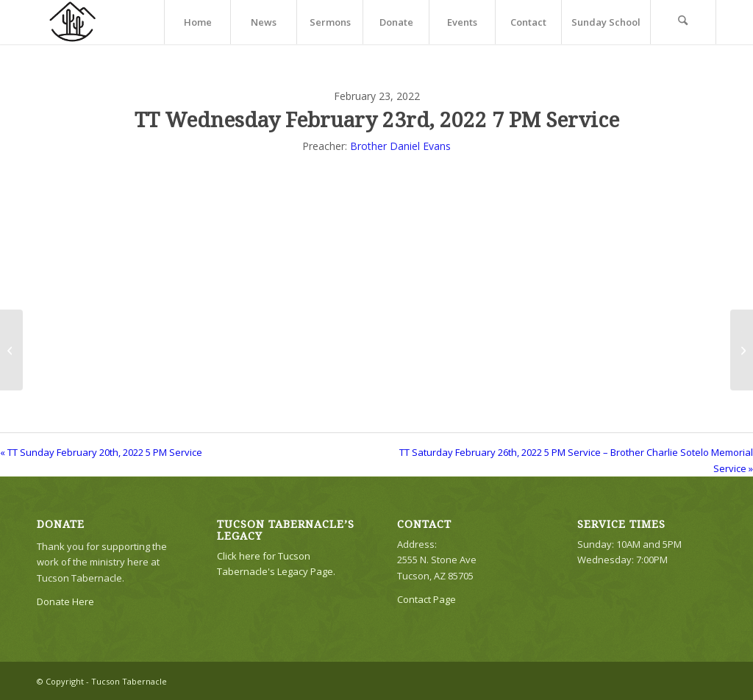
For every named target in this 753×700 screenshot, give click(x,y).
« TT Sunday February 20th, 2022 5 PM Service (101, 452)
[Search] (683, 22)
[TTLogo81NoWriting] (72, 22)
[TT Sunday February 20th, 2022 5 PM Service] (11, 350)
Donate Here (65, 601)
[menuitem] (197, 22)
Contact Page (427, 599)
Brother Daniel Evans (400, 146)
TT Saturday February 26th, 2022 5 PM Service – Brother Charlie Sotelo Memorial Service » (576, 460)
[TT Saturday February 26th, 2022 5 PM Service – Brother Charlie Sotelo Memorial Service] (742, 350)
